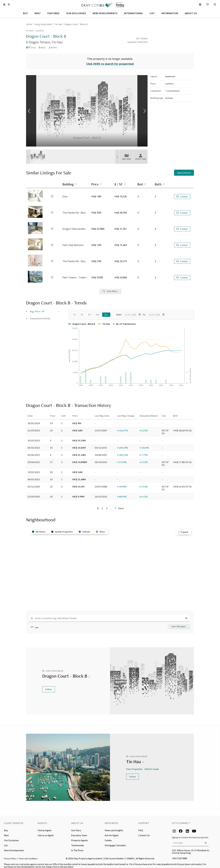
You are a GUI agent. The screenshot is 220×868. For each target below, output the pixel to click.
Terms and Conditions (28, 856)
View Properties (135, 766)
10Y (97, 312)
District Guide (152, 766)
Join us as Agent (46, 832)
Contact (182, 194)
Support (144, 820)
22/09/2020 (34, 494)
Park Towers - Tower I (75, 275)
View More (110, 288)
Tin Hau (58, 24)
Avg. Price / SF (37, 308)
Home (29, 24)
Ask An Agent (112, 832)
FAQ (141, 827)
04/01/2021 (34, 476)
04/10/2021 (34, 445)
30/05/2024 (34, 420)
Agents (42, 820)
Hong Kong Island (43, 24)
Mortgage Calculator (115, 842)
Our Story (76, 827)
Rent (6, 832)
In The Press (77, 847)
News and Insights (114, 827)
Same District (184, 170)
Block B (84, 24)
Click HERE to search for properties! (110, 61)
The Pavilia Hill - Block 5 (75, 258)
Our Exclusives (11, 837)
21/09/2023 (34, 427)
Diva (65, 194)
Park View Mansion (73, 242)
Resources (111, 820)
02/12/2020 (34, 484)
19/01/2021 (34, 469)
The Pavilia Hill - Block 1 (75, 210)
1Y (74, 312)
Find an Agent (44, 827)
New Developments (14, 847)
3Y (82, 312)
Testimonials (78, 842)
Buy (6, 827)
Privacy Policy (10, 856)
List (6, 842)
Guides (108, 837)
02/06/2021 (34, 452)
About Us (77, 820)
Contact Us (144, 832)
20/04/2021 (34, 459)
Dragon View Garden (74, 226)
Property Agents (80, 837)
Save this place (179, 623)
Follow (49, 686)
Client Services (14, 820)
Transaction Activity (40, 315)
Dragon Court (71, 24)
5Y (89, 312)
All (106, 312)
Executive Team (79, 832)
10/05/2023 (34, 437)
